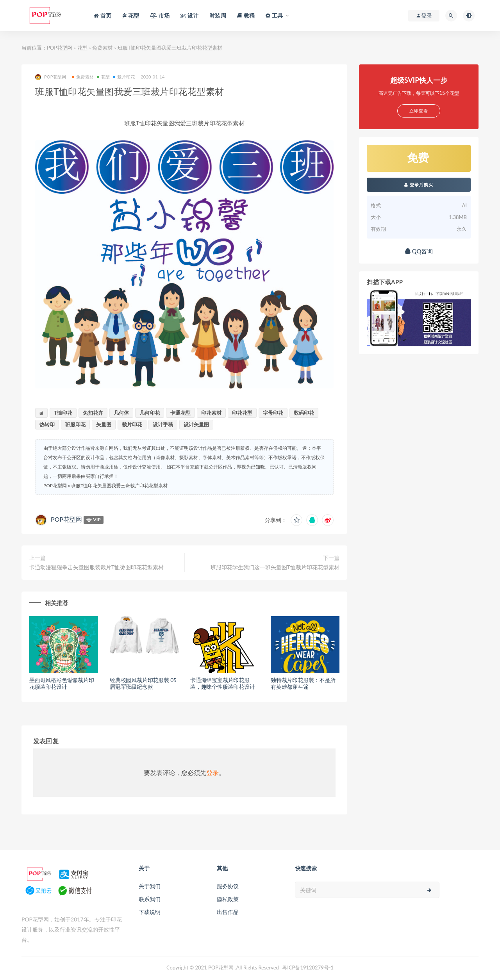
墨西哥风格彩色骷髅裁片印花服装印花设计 (62, 683)
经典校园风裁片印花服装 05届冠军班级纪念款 (143, 683)
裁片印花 (124, 77)
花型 (82, 48)
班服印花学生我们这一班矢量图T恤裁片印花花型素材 (275, 567)
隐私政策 (228, 899)
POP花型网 (60, 48)
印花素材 (211, 413)
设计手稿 (163, 424)
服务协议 (228, 886)
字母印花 (273, 413)
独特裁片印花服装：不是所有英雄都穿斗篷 (303, 683)
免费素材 (102, 48)
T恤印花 (63, 413)
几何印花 (150, 413)
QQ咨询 (419, 251)
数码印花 (304, 413)
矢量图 (104, 424)
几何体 (121, 413)
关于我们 (150, 886)
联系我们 (150, 899)
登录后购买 (419, 184)
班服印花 (75, 424)
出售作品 (228, 912)
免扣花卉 (93, 413)
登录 (212, 772)
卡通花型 (180, 413)
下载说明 (150, 912)
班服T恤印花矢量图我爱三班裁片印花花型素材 (119, 486)
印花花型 (242, 413)
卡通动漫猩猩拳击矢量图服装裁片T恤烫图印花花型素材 (96, 567)
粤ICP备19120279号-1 (308, 968)
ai (41, 413)
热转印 (47, 424)
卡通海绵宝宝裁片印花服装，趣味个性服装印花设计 (223, 683)
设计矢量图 (196, 424)
